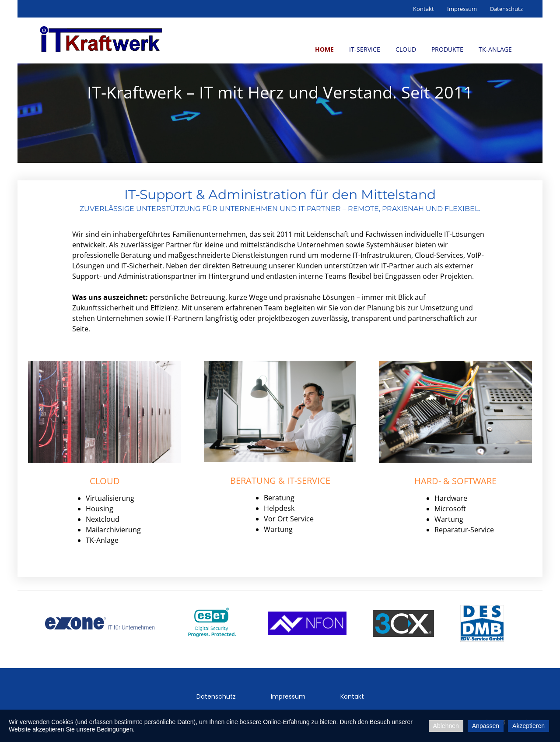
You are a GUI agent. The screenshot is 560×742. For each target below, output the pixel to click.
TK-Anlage (495, 49)
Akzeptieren (528, 726)
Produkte (447, 49)
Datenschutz (506, 9)
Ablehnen (446, 726)
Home (324, 49)
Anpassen (486, 726)
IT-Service (365, 49)
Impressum (462, 9)
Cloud (406, 49)
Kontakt (423, 9)
